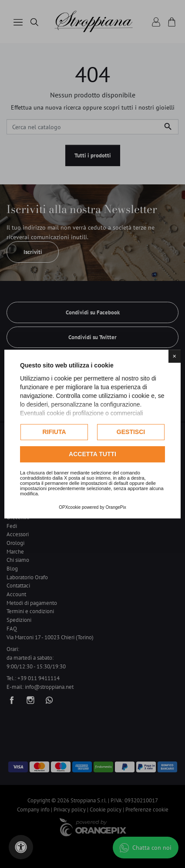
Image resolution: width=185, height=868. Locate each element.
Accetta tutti (92, 454)
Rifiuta (54, 432)
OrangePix (116, 507)
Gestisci (131, 432)
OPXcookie (70, 507)
